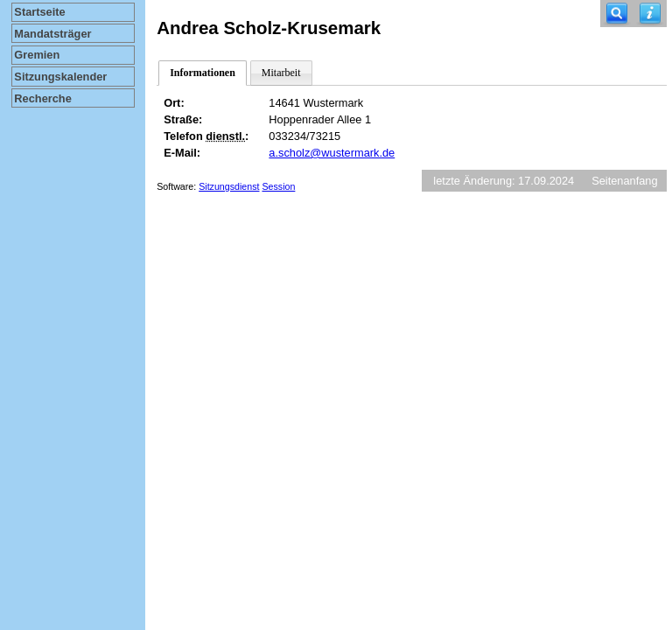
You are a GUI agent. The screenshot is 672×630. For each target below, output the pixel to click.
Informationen (203, 73)
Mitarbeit (281, 73)
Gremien (37, 55)
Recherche (42, 98)
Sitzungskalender (60, 77)
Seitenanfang (624, 181)
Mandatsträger (52, 34)
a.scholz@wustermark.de (332, 153)
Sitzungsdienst (229, 186)
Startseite (39, 12)
